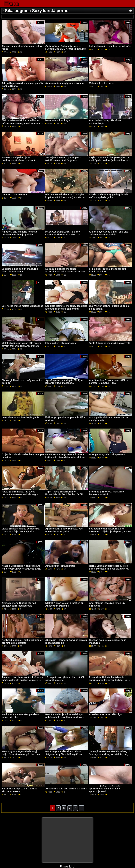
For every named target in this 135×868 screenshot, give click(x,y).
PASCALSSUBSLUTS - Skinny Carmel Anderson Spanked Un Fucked (63, 234)
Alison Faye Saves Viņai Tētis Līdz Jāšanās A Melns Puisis (109, 233)
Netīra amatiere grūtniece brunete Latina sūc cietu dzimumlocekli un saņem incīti (65, 457)
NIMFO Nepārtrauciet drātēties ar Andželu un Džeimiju (64, 604)
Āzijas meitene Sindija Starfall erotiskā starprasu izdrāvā (19, 604)
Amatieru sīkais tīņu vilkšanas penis (66, 789)
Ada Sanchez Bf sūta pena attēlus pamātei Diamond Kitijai (108, 382)
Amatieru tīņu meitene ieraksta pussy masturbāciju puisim (19, 233)
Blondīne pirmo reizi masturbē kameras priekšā (106, 493)
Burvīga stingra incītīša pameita (107, 454)
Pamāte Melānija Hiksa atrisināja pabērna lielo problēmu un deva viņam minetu (64, 717)
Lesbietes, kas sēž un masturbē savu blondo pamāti (20, 270)
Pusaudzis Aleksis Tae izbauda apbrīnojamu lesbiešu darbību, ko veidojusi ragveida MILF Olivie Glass (110, 680)
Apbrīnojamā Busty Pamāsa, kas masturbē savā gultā (64, 530)
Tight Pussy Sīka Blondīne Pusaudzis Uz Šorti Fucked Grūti (64, 493)
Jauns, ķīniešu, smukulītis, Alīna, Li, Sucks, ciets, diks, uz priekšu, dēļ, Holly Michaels (110, 754)
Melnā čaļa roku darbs (102, 83)
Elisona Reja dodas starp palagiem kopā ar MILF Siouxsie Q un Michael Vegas (66, 197)
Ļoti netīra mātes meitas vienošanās (110, 46)
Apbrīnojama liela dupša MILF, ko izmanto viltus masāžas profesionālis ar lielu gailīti (64, 383)
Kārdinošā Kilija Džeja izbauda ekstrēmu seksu (19, 790)
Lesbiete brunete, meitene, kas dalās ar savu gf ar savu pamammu (66, 307)
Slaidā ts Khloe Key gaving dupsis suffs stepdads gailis (109, 196)
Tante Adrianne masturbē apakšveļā (110, 343)
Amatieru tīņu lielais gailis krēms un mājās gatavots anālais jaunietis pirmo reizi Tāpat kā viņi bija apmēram (22, 681)
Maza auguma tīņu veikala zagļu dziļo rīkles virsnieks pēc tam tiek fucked (21, 754)
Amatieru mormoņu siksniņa (105, 714)
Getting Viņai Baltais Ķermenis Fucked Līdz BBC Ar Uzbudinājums (65, 48)
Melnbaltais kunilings (57, 120)
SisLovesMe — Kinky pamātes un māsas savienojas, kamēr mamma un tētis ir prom (21, 123)
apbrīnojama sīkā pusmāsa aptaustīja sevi (105, 790)
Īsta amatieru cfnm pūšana (61, 343)
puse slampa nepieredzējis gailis (20, 417)
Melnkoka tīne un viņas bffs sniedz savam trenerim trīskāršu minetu (22, 344)
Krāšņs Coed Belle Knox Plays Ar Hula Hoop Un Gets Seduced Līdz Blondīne (21, 569)
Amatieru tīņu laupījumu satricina (64, 83)
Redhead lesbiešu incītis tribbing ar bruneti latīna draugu (22, 641)
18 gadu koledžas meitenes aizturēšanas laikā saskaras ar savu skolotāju (66, 272)
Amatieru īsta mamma (14, 194)
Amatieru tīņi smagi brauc (60, 566)
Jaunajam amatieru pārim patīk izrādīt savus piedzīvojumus (63, 159)
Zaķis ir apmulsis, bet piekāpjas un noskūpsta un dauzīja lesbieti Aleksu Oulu (110, 160)
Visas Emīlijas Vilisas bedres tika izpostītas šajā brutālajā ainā (21, 530)
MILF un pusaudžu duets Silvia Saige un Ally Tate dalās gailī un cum (64, 754)
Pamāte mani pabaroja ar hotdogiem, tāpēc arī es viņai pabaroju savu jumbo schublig (19, 160)
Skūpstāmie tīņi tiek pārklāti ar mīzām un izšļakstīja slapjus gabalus (110, 530)
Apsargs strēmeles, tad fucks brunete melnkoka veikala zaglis (20, 493)
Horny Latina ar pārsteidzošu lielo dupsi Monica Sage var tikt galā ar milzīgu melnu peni (108, 569)
